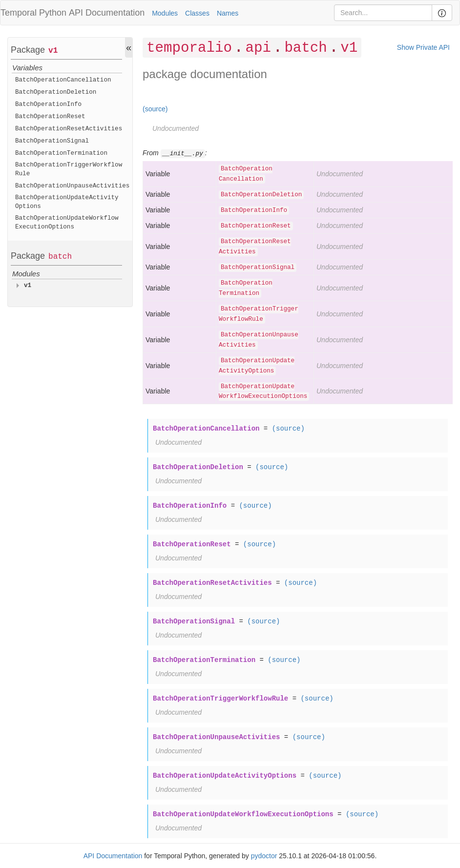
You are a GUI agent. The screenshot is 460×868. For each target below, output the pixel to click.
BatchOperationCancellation (63, 80)
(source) (155, 109)
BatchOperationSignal (52, 141)
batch (60, 257)
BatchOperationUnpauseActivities (72, 186)
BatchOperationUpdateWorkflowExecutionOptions (67, 223)
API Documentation (107, 13)
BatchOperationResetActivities (69, 129)
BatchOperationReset (50, 117)
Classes (197, 13)
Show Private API (423, 47)
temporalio (189, 48)
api (258, 48)
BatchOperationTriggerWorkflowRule (69, 169)
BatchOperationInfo (48, 104)
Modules (165, 13)
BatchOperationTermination (61, 153)
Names (228, 13)
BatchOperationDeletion (56, 92)
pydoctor (264, 856)
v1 (53, 51)
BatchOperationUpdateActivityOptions (67, 202)
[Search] (383, 13)
